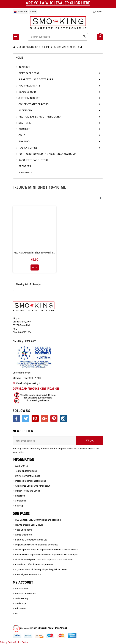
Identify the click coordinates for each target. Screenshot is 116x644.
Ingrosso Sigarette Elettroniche (31, 481)
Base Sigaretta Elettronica (28, 574)
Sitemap (19, 506)
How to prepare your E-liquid (29, 525)
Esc (17, 613)
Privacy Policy (7, 642)
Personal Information (26, 594)
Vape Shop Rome (24, 530)
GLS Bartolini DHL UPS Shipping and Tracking (38, 520)
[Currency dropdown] (33, 12)
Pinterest (54, 419)
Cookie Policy (21, 642)
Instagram (63, 419)
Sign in (97, 12)
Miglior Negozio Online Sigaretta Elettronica (37, 545)
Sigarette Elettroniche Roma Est (31, 540)
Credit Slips (21, 603)
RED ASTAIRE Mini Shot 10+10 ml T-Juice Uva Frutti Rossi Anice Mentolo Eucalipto (34, 253)
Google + (45, 419)
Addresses (20, 608)
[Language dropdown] (20, 12)
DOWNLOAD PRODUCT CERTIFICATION (36, 389)
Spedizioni (20, 496)
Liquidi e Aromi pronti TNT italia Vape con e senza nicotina (44, 560)
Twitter (26, 419)
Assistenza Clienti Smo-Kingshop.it (33, 486)
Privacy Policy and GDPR (27, 491)
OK (90, 441)
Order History (22, 599)
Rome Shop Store (24, 535)
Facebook (16, 419)
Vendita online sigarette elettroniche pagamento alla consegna (46, 555)
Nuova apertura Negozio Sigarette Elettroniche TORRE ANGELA (46, 550)
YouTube (35, 419)
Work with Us (22, 466)
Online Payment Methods (28, 476)
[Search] (58, 37)
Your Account (22, 589)
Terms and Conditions (26, 471)
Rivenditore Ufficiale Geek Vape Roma (34, 564)
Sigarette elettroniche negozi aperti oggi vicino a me (41, 569)
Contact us (20, 501)
